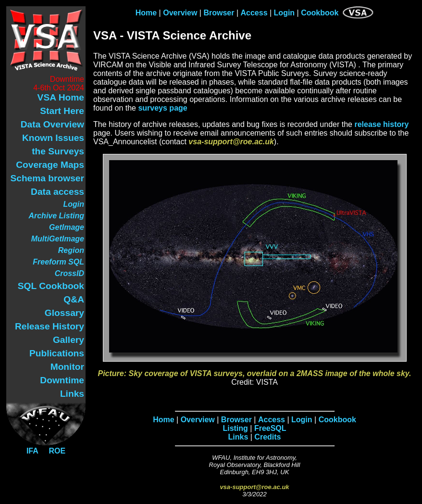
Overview (180, 13)
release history (381, 124)
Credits (267, 437)
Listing (235, 428)
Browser (219, 13)
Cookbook (320, 13)
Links (238, 437)
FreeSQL (270, 428)
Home (146, 13)
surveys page (162, 108)
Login (285, 13)
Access (254, 13)
